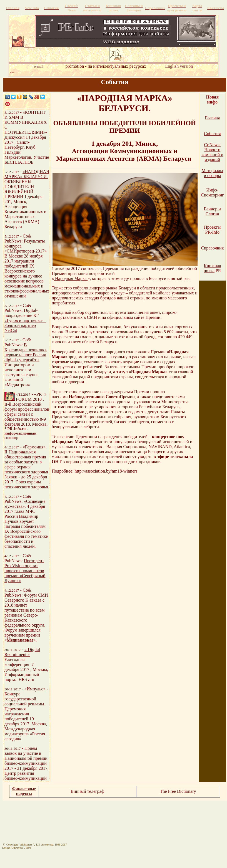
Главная (212, 118)
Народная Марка (71, 278)
